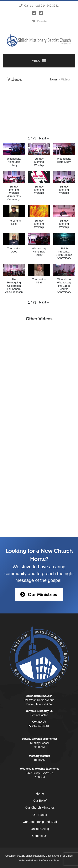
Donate (39, 21)
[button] (44, 138)
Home (53, 79)
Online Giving (40, 829)
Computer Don (51, 861)
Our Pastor (40, 815)
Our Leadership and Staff (40, 822)
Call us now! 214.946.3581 (39, 6)
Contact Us (40, 836)
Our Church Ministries (40, 808)
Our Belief (40, 801)
